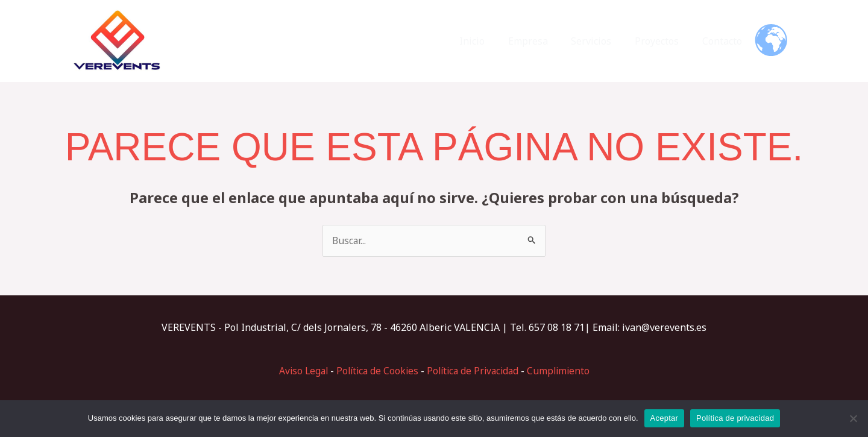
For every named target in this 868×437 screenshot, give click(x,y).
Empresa (542, 41)
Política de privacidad (735, 418)
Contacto (724, 41)
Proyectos (663, 41)
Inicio (490, 41)
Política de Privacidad (474, 371)
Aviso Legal (299, 371)
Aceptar (665, 418)
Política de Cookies (375, 371)
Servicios (601, 41)
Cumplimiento (563, 371)
